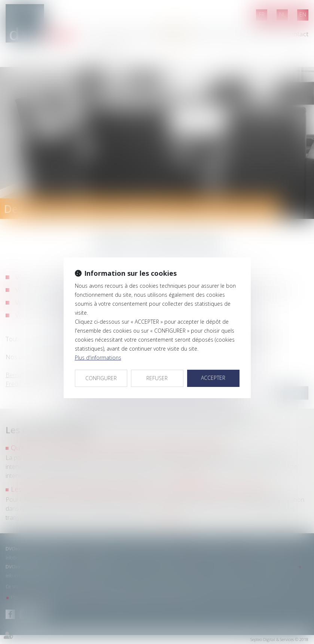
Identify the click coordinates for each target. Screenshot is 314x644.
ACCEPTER (213, 378)
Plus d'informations (98, 358)
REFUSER (157, 378)
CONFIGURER (101, 378)
